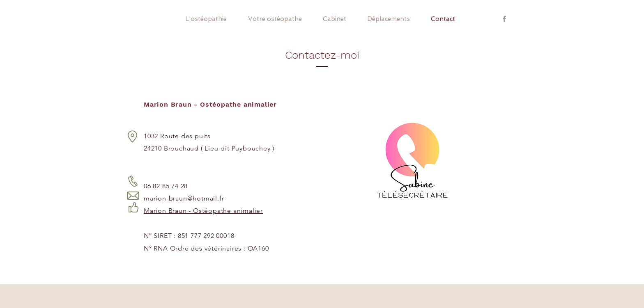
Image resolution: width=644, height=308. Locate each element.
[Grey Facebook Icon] (504, 19)
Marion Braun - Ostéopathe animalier (203, 211)
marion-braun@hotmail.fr (184, 198)
